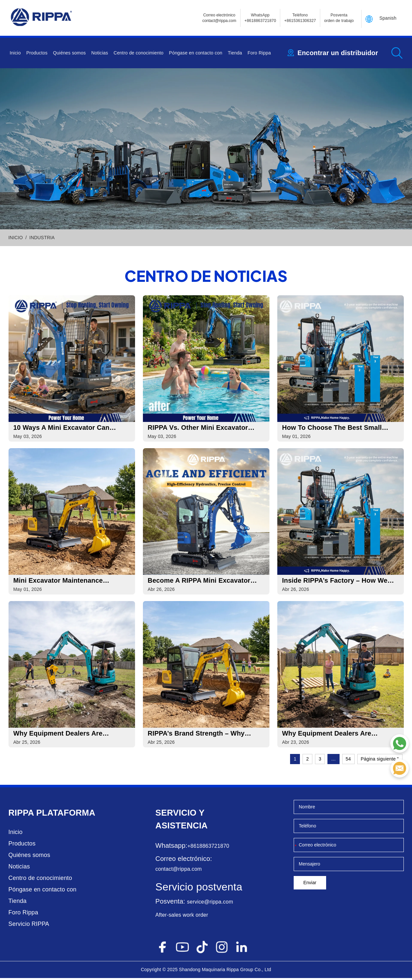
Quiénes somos (69, 53)
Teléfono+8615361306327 (300, 18)
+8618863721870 (208, 848)
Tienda (235, 53)
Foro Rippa (259, 53)
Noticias (99, 53)
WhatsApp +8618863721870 (260, 18)
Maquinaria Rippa (220, 971)
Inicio (15, 53)
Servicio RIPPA (29, 926)
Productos (37, 53)
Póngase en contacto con (196, 53)
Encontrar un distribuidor (338, 53)
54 (348, 761)
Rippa (21, 815)
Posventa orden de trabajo (339, 18)
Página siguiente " (380, 761)
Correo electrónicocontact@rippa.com (219, 18)
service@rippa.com (210, 904)
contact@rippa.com (178, 871)
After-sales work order (182, 917)
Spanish (388, 18)
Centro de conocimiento (139, 53)
